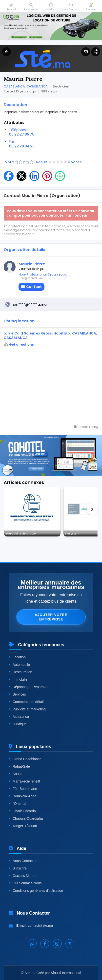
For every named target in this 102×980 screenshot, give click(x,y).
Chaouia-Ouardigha (26, 818)
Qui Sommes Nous (25, 883)
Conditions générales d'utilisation (36, 891)
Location (17, 657)
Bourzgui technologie (21, 533)
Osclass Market (22, 876)
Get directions (19, 345)
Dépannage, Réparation (29, 687)
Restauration (20, 672)
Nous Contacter (23, 861)
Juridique (18, 724)
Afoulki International (66, 973)
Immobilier (19, 679)
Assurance (19, 717)
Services (17, 694)
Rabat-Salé (19, 766)
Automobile (19, 665)
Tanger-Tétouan (23, 826)
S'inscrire (18, 868)
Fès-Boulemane (23, 789)
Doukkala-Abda (22, 796)
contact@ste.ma (40, 925)
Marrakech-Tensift (24, 781)
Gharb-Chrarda (22, 811)
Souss (15, 774)
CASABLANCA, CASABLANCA (26, 86)
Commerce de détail (26, 702)
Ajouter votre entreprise (51, 617)
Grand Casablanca (25, 759)
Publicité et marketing (27, 709)
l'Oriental (17, 804)
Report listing (86, 427)
